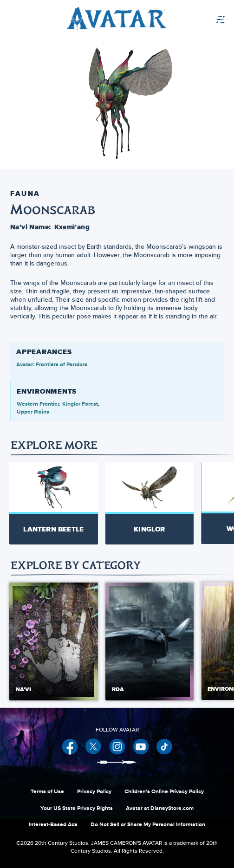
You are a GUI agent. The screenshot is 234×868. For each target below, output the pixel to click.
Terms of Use (47, 791)
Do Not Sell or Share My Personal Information (148, 824)
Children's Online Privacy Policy (164, 791)
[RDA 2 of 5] (150, 641)
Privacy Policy (94, 791)
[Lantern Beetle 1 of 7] (54, 503)
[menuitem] (199, 19)
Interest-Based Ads (53, 824)
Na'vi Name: (30, 227)
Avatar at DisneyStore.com (160, 808)
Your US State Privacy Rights (77, 808)
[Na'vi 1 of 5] (54, 641)
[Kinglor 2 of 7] (150, 503)
